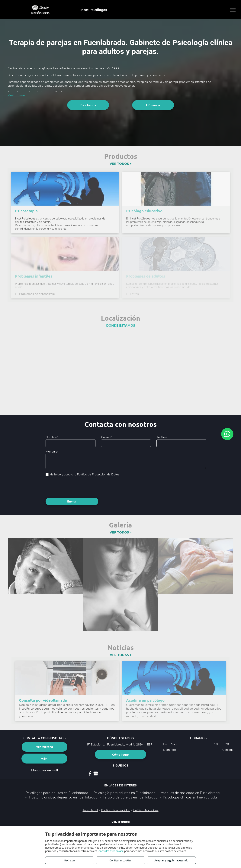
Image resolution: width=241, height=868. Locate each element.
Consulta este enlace (111, 851)
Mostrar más (16, 95)
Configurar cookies (121, 860)
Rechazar (70, 860)
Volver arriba (120, 822)
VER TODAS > (121, 655)
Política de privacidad (116, 810)
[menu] (233, 10)
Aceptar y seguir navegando (171, 860)
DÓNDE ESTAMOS (121, 325)
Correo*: (107, 437)
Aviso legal (90, 810)
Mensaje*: (52, 451)
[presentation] (74, 487)
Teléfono (162, 437)
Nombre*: (52, 437)
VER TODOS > (120, 163)
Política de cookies (146, 810)
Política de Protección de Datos (98, 474)
